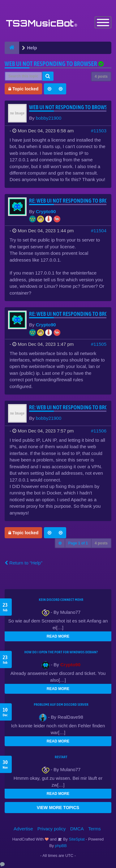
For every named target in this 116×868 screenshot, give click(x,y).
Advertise (23, 829)
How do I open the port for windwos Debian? (61, 652)
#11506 (99, 431)
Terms (95, 829)
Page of (78, 543)
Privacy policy (52, 829)
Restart (61, 757)
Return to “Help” (24, 563)
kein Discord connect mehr (61, 600)
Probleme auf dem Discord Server (61, 705)
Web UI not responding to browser (51, 64)
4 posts (101, 76)
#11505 (99, 344)
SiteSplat (76, 839)
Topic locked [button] (23, 89)
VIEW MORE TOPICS (58, 808)
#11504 (99, 231)
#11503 (99, 131)
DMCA (77, 829)
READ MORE (58, 636)
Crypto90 (46, 211)
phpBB (61, 846)
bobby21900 (49, 118)
